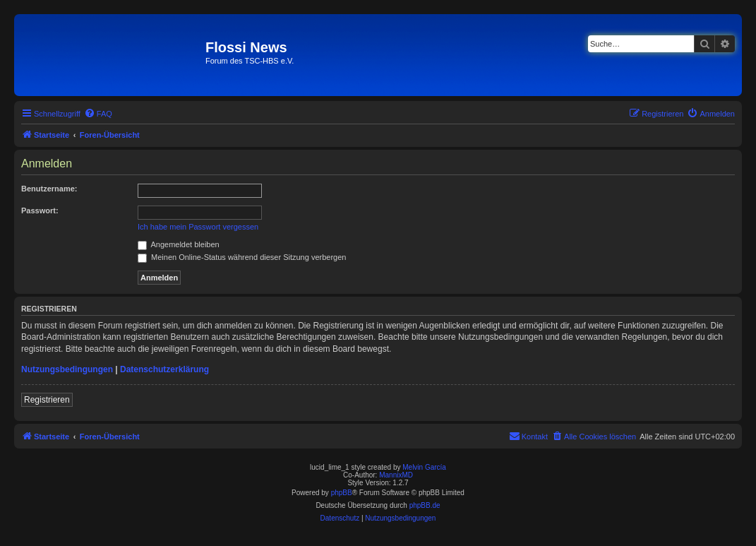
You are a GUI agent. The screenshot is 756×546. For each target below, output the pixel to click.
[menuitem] (98, 114)
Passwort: (40, 210)
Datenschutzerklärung (164, 369)
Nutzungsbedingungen (67, 369)
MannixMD (396, 475)
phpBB (342, 493)
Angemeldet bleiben (179, 244)
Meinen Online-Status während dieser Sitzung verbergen (242, 257)
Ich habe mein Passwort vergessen (198, 227)
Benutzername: (49, 189)
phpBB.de (425, 505)
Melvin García (424, 467)
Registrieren (47, 400)
